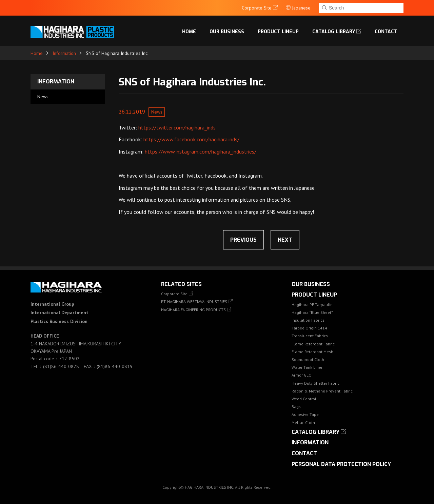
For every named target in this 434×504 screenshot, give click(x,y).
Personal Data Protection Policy (341, 464)
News (43, 97)
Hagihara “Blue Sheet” (312, 312)
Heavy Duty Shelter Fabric (315, 383)
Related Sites (181, 284)
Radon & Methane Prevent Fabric (322, 391)
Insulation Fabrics (308, 320)
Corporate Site (174, 294)
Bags (296, 407)
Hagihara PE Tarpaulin (312, 305)
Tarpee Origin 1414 (309, 328)
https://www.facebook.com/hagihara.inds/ (191, 139)
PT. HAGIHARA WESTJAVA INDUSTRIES (194, 301)
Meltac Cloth (303, 422)
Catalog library (334, 32)
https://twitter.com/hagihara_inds (177, 127)
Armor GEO (302, 375)
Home (189, 32)
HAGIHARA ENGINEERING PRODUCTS (193, 310)
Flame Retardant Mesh (312, 352)
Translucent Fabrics (310, 336)
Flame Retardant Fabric (313, 344)
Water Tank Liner (307, 367)
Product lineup (278, 32)
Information (64, 53)
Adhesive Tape (305, 414)
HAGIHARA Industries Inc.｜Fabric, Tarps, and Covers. (74, 32)
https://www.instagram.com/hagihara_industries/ (201, 152)
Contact (386, 32)
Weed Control (304, 399)
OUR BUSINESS (227, 32)
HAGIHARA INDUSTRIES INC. (209, 487)
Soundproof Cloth (308, 359)
